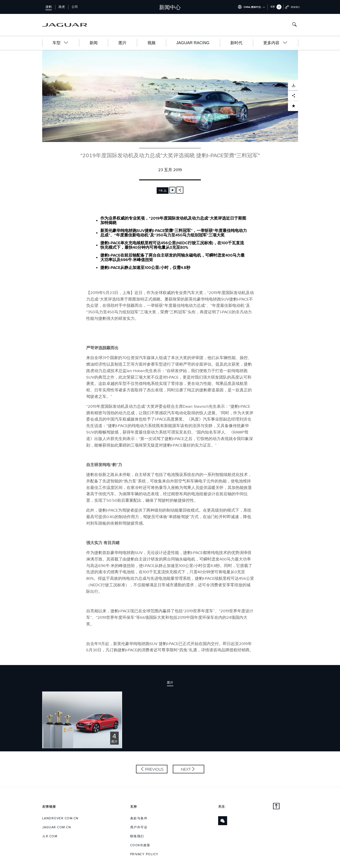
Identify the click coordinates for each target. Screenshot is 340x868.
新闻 (94, 43)
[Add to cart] (172, 190)
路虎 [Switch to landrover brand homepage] (62, 7)
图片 (123, 43)
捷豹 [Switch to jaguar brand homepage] (49, 7)
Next (186, 769)
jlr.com (50, 836)
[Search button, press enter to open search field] (294, 25)
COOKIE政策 (140, 845)
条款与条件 (139, 818)
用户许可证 (139, 827)
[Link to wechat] (223, 821)
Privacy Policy (144, 854)
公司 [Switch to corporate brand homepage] (75, 7)
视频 (151, 43)
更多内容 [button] (275, 43)
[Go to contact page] (293, 7)
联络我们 (137, 836)
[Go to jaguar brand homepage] (68, 25)
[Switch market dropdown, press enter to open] (251, 7)
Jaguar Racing (193, 43)
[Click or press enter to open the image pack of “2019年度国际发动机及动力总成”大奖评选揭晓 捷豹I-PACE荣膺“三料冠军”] (82, 720)
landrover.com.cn (60, 818)
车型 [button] (61, 43)
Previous (154, 769)
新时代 (236, 43)
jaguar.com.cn (57, 827)
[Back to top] (276, 807)
